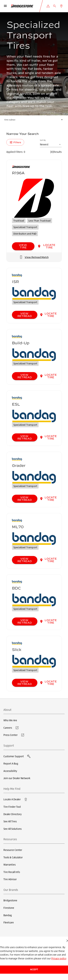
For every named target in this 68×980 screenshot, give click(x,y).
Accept (34, 969)
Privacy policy (59, 958)
